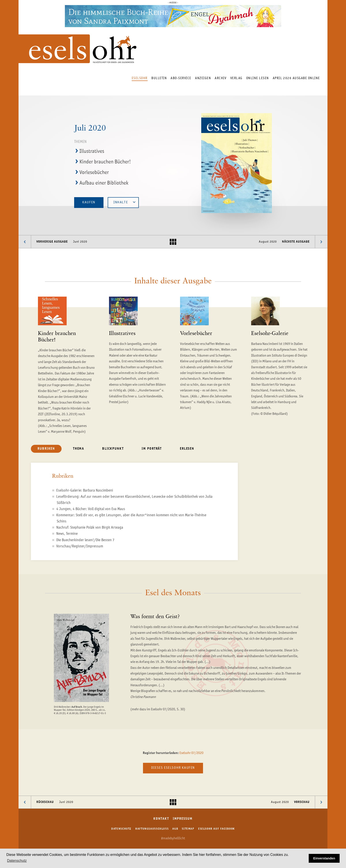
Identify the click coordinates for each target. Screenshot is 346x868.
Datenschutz (121, 829)
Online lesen (258, 78)
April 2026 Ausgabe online (296, 78)
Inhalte (124, 202)
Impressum (183, 819)
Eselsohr (140, 78)
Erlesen (187, 449)
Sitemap (188, 829)
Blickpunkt (113, 449)
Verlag (236, 78)
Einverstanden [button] (324, 858)
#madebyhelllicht (173, 838)
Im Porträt (152, 449)
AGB (175, 829)
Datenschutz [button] (17, 861)
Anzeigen (203, 78)
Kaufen (89, 202)
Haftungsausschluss (152, 829)
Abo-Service (181, 78)
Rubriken (46, 449)
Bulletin (159, 78)
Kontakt (161, 819)
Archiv (221, 78)
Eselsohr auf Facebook (216, 829)
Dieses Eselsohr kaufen (173, 768)
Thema (79, 449)
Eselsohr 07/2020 (191, 753)
